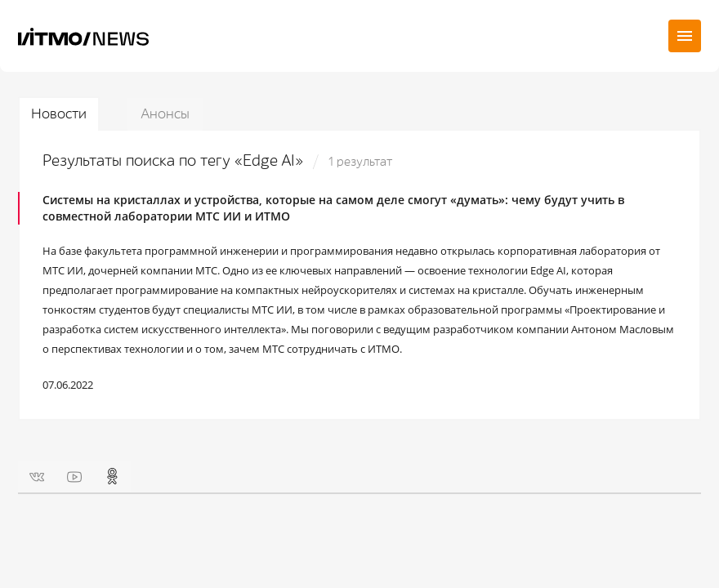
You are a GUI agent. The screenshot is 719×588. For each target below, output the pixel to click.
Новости (59, 114)
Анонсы (165, 114)
